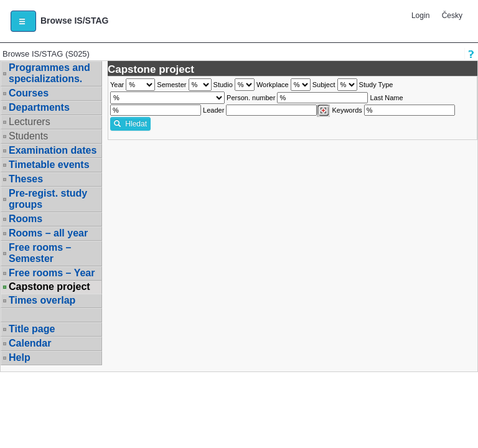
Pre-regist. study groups (48, 199)
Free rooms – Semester (40, 253)
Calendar (30, 343)
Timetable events (49, 165)
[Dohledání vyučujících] (323, 111)
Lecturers (30, 122)
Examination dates (53, 150)
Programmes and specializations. (49, 73)
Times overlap (42, 300)
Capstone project (49, 287)
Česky (452, 16)
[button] (23, 21)
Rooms (26, 219)
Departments (39, 107)
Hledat (130, 124)
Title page (32, 329)
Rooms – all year (48, 233)
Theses (26, 179)
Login (420, 16)
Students (28, 136)
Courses (29, 93)
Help (20, 357)
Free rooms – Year (52, 273)
